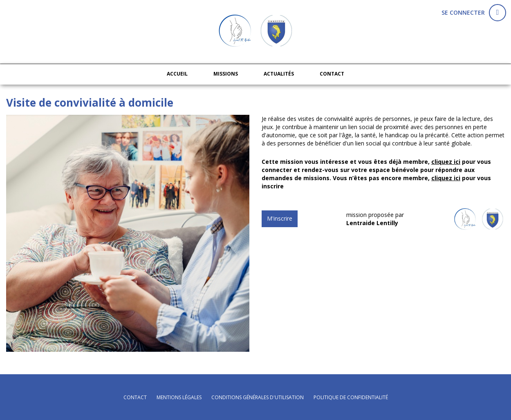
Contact (332, 74)
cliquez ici (446, 162)
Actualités (279, 74)
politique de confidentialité (351, 397)
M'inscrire (280, 218)
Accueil (177, 74)
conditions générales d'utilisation (258, 397)
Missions (226, 74)
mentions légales (179, 397)
